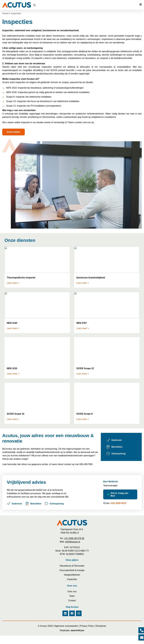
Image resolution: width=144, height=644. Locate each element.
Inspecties (72, 579)
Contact (72, 600)
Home (5, 13)
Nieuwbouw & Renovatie (72, 566)
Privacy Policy (87, 626)
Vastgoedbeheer (72, 575)
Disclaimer (101, 626)
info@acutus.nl (73, 542)
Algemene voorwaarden (66, 626)
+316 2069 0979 (118, 503)
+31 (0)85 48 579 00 (74, 538)
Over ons (72, 591)
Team (72, 596)
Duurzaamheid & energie (72, 570)
